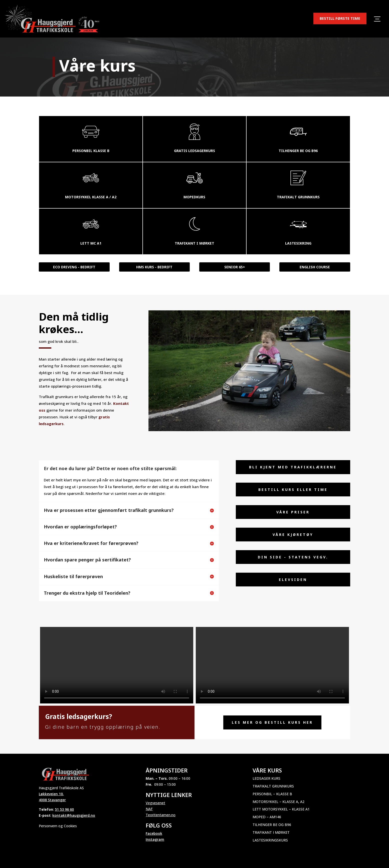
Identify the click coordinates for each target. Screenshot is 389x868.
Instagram (155, 839)
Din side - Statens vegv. (293, 557)
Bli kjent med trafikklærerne (293, 467)
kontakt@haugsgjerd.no (74, 815)
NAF (149, 809)
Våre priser (293, 512)
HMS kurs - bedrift (154, 267)
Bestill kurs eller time (293, 490)
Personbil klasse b (91, 151)
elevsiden (293, 580)
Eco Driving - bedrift (74, 267)
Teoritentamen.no (161, 815)
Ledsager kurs (266, 778)
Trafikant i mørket (271, 832)
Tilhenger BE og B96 (272, 825)
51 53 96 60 (64, 809)
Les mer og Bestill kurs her (272, 722)
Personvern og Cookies (58, 826)
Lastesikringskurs (270, 840)
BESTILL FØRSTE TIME (340, 18)
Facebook (154, 833)
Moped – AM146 (267, 817)
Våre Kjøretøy (293, 535)
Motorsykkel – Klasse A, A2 (278, 802)
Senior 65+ (235, 267)
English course (315, 267)
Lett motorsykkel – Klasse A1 (281, 809)
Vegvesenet (155, 803)
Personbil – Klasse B (272, 794)
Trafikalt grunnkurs (273, 786)
